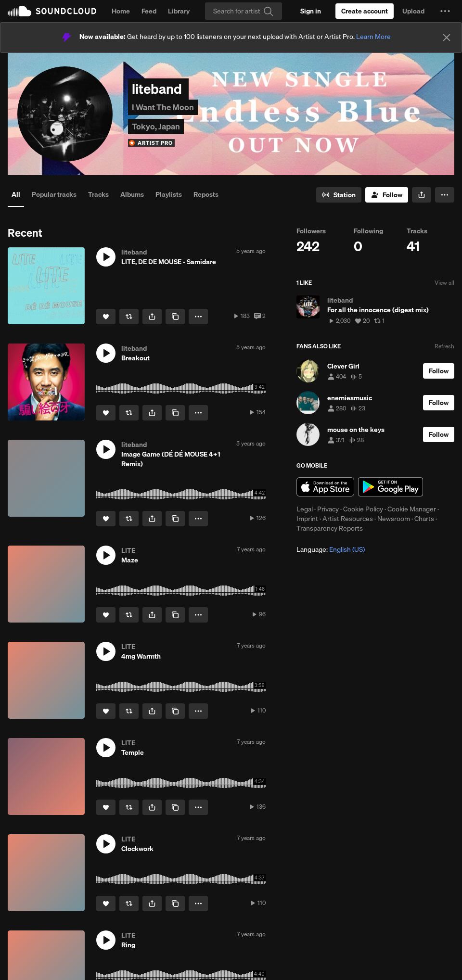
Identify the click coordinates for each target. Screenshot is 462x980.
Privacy (328, 509)
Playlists (169, 194)
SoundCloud (52, 11)
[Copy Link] (175, 317)
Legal (305, 509)
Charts (424, 519)
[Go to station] (339, 195)
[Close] (447, 38)
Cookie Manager (412, 509)
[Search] (244, 11)
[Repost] (129, 317)
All (16, 194)
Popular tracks (54, 194)
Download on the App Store (325, 487)
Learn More (373, 37)
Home (121, 11)
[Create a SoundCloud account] (365, 11)
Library (179, 11)
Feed (149, 11)
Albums (132, 194)
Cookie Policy (363, 509)
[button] (445, 11)
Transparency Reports (330, 528)
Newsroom (394, 519)
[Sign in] (311, 11)
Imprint (307, 519)
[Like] (106, 317)
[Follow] (387, 195)
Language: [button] (331, 549)
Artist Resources (348, 519)
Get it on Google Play (391, 487)
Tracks (98, 194)
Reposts (206, 194)
